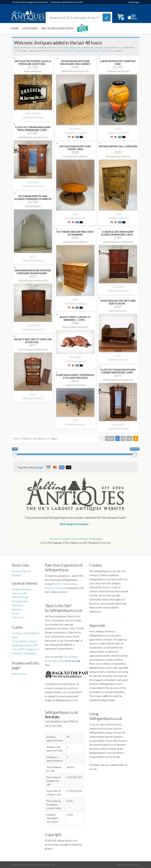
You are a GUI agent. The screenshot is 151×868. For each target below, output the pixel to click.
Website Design (20, 597)
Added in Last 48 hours (35, 439)
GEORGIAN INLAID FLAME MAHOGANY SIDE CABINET (75, 63)
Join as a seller (20, 593)
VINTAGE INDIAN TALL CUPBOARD (118, 146)
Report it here (19, 674)
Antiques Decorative (75, 157)
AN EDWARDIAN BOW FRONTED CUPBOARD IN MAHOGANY (33, 272)
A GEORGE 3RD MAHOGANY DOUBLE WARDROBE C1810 (118, 233)
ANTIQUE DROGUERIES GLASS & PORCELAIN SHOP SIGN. (33, 63)
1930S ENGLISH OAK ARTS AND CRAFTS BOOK (118, 302)
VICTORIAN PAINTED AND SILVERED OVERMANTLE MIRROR (33, 198)
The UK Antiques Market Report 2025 (86, 51)
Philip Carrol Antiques (75, 327)
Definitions (18, 605)
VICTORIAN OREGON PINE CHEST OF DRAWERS (75, 233)
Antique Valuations (22, 589)
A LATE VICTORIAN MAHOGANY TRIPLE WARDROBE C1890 (33, 129)
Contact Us (18, 617)
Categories (30, 28)
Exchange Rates (20, 601)
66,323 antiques (69, 47)
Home (15, 28)
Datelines (17, 609)
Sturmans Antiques (118, 71)
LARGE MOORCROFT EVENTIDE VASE (118, 63)
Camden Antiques (75, 385)
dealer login (134, 2)
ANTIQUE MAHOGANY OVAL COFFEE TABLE (75, 148)
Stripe (39, 467)
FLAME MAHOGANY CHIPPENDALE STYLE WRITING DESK (75, 376)
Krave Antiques (33, 71)
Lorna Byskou (33, 206)
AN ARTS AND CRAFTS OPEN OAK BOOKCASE (33, 341)
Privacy (16, 613)
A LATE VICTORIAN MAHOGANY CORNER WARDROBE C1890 (118, 371)
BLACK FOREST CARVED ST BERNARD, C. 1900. (75, 318)
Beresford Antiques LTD (75, 71)
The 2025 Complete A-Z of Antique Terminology (75, 539)
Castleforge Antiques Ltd (33, 137)
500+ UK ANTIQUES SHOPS (57, 28)
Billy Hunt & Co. (118, 311)
